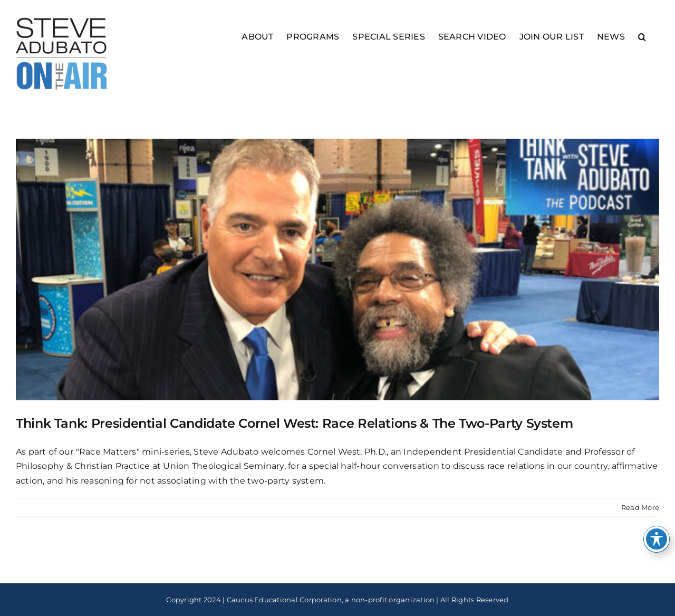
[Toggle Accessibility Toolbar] (657, 539)
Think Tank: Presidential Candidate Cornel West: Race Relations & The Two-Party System (294, 423)
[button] (642, 36)
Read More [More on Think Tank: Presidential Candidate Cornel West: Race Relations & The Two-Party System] (640, 507)
